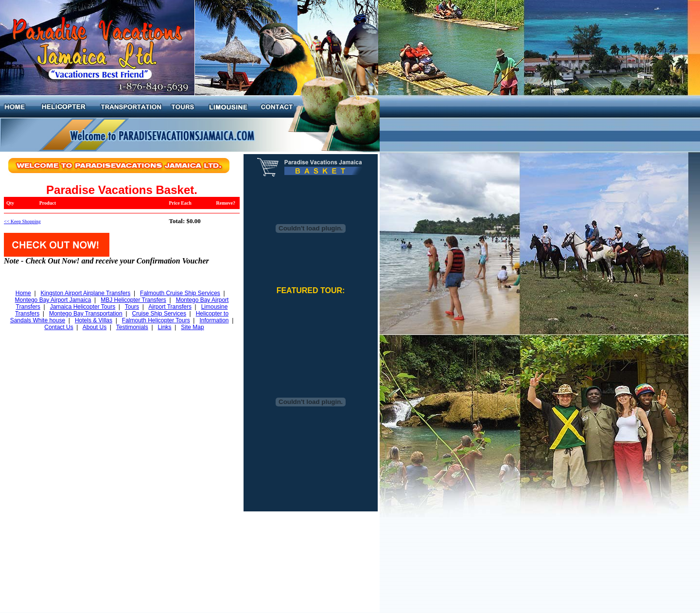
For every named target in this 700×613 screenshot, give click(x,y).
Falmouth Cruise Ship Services (180, 293)
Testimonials (132, 327)
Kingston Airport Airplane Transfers (86, 293)
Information (214, 320)
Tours (132, 307)
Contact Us (59, 327)
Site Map (192, 327)
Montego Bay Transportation (86, 314)
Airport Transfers (170, 307)
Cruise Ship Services (159, 314)
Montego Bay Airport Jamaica (53, 300)
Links (165, 327)
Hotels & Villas (94, 320)
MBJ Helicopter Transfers (133, 300)
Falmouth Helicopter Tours (156, 320)
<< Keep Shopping (22, 221)
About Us (95, 327)
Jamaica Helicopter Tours (83, 307)
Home (23, 293)
